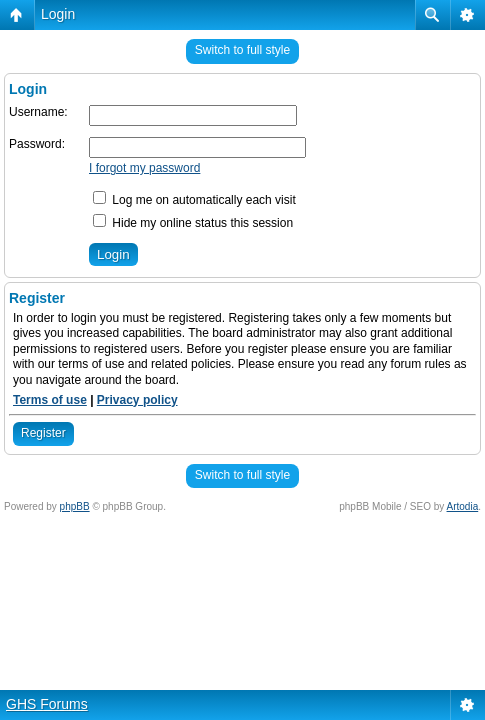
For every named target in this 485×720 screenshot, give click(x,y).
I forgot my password (144, 168)
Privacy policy (137, 400)
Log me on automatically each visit (194, 200)
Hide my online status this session (193, 223)
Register (43, 433)
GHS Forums (47, 704)
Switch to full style (242, 50)
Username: (38, 112)
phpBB (75, 506)
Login (58, 14)
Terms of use (50, 400)
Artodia (463, 506)
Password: (37, 144)
